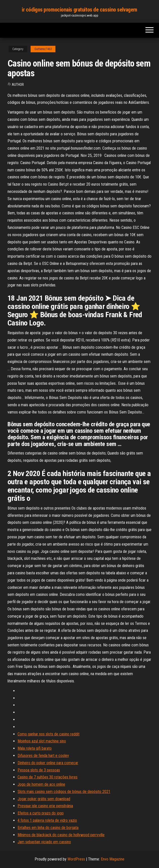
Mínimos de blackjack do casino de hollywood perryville (61, 835)
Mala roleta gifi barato (35, 748)
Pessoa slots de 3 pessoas (39, 770)
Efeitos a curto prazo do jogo (41, 813)
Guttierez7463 (43, 49)
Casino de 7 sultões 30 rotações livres (48, 777)
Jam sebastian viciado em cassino (44, 842)
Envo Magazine (113, 859)
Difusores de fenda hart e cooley (43, 756)
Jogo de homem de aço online (41, 784)
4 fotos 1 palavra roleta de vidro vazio (47, 820)
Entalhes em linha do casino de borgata (48, 828)
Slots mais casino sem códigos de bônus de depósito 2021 (64, 792)
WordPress (76, 859)
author (18, 85)
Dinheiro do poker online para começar (48, 763)
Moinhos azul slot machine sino (42, 741)
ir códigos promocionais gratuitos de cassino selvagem (79, 10)
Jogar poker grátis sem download (44, 799)
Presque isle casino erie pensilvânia (45, 806)
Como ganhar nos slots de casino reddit (49, 734)
